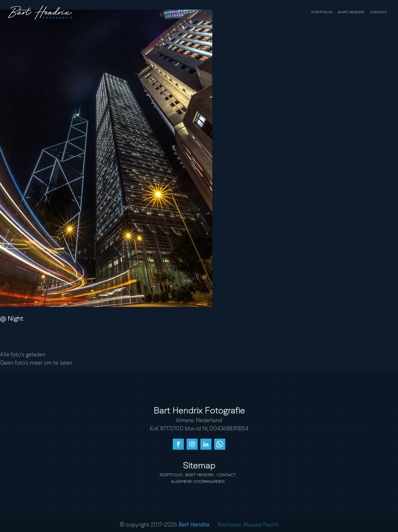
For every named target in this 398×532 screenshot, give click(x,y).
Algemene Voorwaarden (198, 482)
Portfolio (322, 12)
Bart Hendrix (351, 12)
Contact (379, 12)
